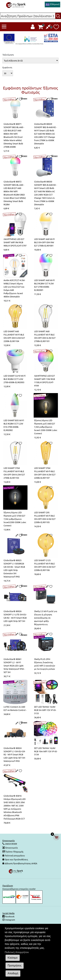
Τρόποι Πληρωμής (15, 852)
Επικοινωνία (12, 848)
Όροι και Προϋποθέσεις (16, 859)
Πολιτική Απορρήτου (17, 952)
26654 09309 (11, 844)
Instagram (10, 920)
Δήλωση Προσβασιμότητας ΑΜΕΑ (21, 863)
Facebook (10, 916)
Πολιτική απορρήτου (15, 855)
